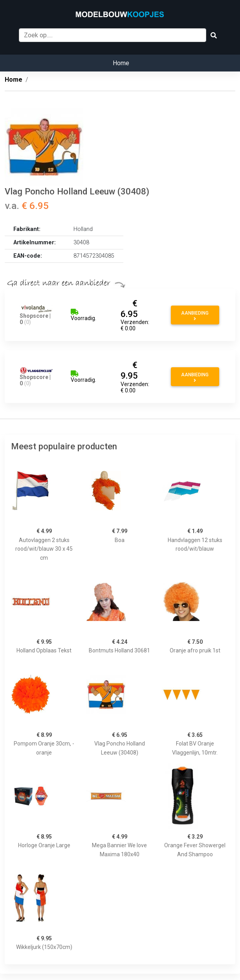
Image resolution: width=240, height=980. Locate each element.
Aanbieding (195, 316)
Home (121, 63)
